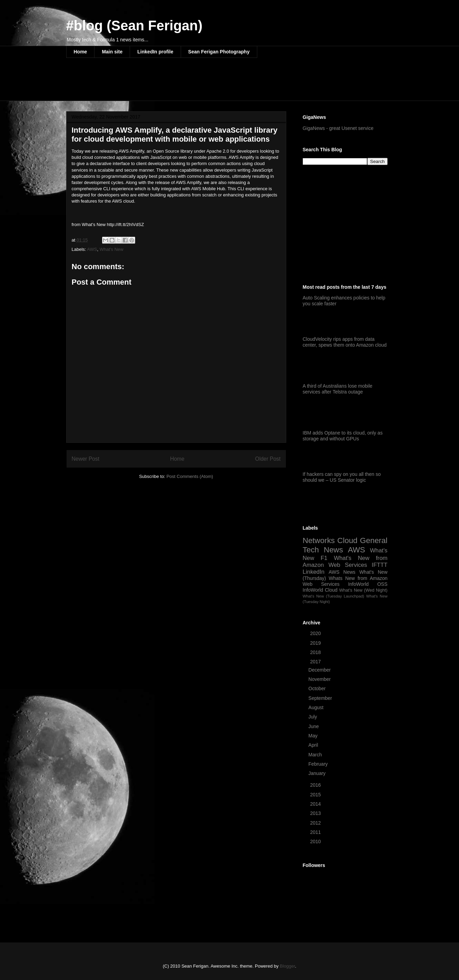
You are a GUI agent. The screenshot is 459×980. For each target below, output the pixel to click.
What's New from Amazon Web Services (345, 562)
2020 (316, 633)
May (313, 736)
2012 (316, 823)
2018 (316, 652)
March (316, 755)
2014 (316, 804)
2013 (316, 813)
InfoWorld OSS (368, 584)
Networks (319, 540)
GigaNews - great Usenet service (338, 128)
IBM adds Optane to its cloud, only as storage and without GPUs (343, 436)
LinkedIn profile (155, 52)
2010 (316, 841)
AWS (92, 249)
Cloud (347, 540)
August (316, 707)
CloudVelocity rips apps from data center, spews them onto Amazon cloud (345, 342)
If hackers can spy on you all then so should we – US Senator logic (342, 477)
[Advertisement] (192, 84)
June (314, 726)
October (318, 688)
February (319, 764)
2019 (316, 643)
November (320, 679)
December (320, 670)
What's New (112, 249)
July (313, 717)
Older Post (268, 459)
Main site (112, 52)
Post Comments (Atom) (190, 476)
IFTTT (380, 565)
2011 (316, 832)
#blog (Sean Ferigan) (134, 25)
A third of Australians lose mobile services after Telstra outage (338, 389)
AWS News (342, 572)
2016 (316, 785)
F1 (324, 558)
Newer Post (86, 459)
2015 (316, 795)
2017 (316, 662)
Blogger (287, 966)
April (314, 745)
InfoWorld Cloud (320, 590)
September (321, 698)
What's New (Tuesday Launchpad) (333, 596)
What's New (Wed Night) (363, 590)
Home (81, 52)
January (318, 773)
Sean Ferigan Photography (219, 52)
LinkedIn (314, 572)
